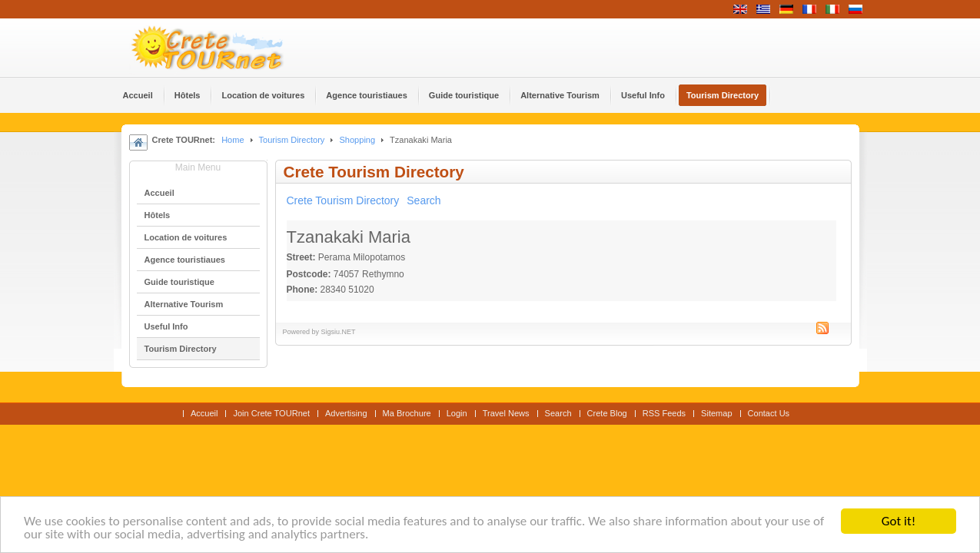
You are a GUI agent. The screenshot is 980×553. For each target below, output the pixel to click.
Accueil (204, 413)
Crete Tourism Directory (343, 200)
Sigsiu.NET (339, 332)
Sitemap (716, 413)
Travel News (506, 413)
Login (457, 413)
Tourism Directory (292, 140)
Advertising (346, 413)
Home (233, 140)
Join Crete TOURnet (271, 413)
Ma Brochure (407, 413)
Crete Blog (607, 413)
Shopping (357, 140)
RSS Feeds (664, 413)
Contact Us (769, 413)
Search (424, 200)
